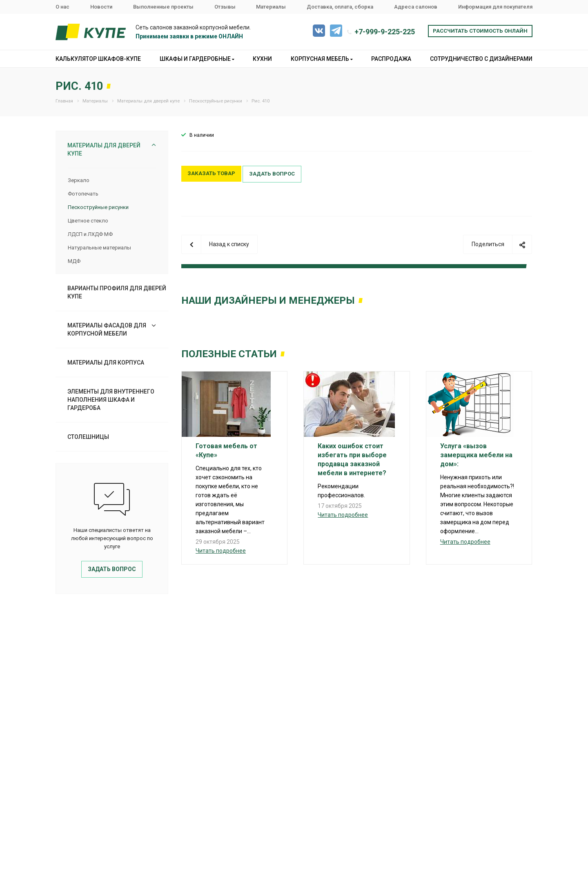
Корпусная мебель (322, 59)
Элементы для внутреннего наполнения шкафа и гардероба (111, 400)
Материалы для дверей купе (104, 149)
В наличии (202, 135)
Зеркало (79, 180)
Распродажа (391, 59)
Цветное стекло (88, 221)
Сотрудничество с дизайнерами (481, 59)
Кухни (262, 59)
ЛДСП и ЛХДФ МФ (90, 234)
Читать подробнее (221, 551)
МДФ (74, 261)
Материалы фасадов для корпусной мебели (107, 329)
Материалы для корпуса (106, 363)
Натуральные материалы (99, 248)
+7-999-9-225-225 (385, 32)
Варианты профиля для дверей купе (117, 292)
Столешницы (88, 437)
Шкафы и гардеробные (197, 59)
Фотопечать (83, 194)
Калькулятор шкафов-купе (98, 59)
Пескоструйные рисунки (98, 207)
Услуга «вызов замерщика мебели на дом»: (476, 455)
